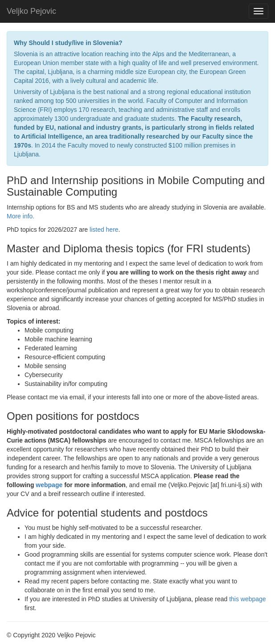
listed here (104, 230)
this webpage (248, 599)
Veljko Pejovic (31, 11)
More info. (21, 216)
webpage (50, 485)
